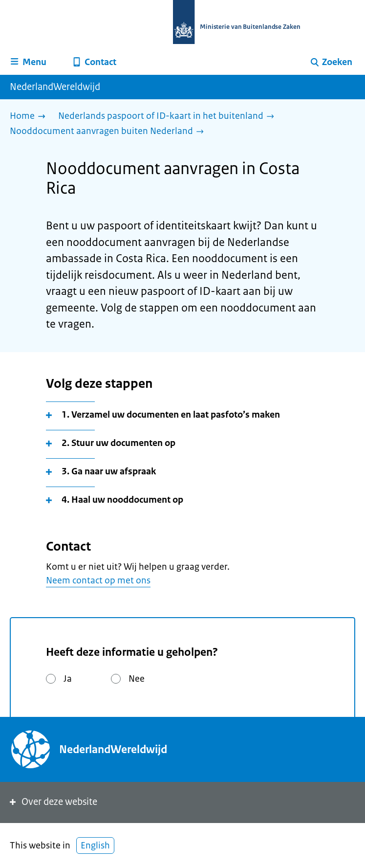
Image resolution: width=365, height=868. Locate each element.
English (95, 846)
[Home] (30, 117)
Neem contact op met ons (98, 580)
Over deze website (53, 802)
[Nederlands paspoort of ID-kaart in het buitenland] (169, 117)
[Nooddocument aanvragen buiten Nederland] (109, 132)
